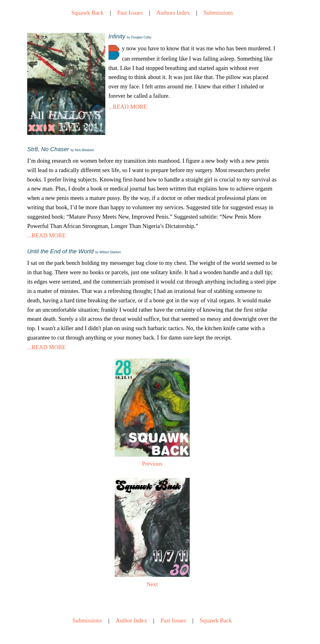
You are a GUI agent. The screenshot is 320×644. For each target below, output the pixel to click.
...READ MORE (128, 107)
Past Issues (130, 13)
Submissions (218, 13)
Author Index (131, 620)
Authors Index (173, 13)
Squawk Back (87, 13)
